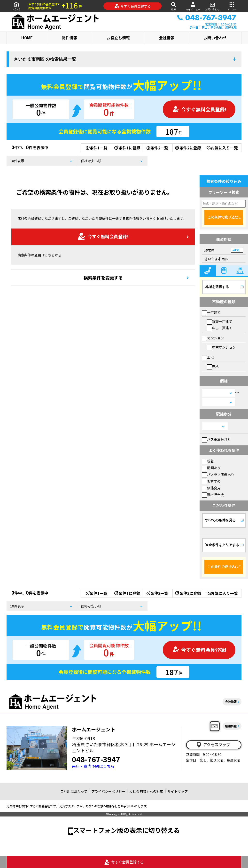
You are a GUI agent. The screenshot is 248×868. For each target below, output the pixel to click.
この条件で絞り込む (223, 217)
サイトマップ (178, 791)
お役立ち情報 (118, 38)
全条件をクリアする (222, 545)
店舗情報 (231, 726)
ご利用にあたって (74, 791)
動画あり (211, 468)
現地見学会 (213, 495)
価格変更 (211, 488)
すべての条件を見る (220, 520)
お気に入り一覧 (222, 148)
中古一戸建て (220, 328)
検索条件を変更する (103, 278)
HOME (16, 6)
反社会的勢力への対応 (146, 791)
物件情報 (70, 38)
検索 (174, 6)
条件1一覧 (97, 148)
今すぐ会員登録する (133, 6)
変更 (237, 250)
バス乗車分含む (216, 439)
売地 (213, 366)
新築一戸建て (220, 321)
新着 (208, 461)
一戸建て (211, 312)
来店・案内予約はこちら (93, 766)
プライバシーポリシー (108, 791)
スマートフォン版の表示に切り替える (126, 830)
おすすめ (211, 481)
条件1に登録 (127, 148)
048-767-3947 (96, 759)
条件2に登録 (188, 148)
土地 (208, 357)
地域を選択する (217, 287)
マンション (213, 338)
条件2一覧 (157, 148)
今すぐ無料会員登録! (200, 109)
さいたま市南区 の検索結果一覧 (45, 59)
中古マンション (221, 347)
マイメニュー (193, 6)
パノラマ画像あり (218, 475)
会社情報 (167, 38)
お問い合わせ (212, 6)
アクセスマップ (213, 745)
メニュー (232, 6)
